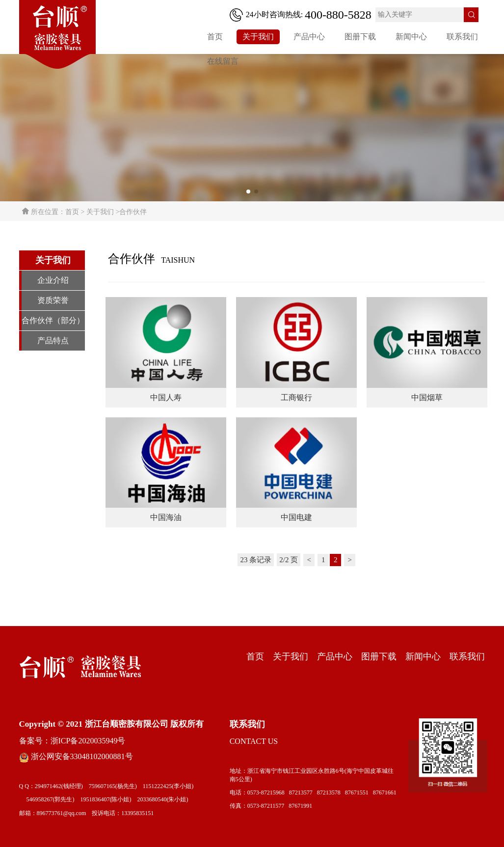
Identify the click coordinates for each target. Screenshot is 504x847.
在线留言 (223, 61)
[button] (248, 191)
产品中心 (309, 37)
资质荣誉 (53, 300)
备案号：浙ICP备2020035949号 (72, 741)
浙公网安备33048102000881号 (76, 757)
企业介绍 (53, 280)
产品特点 (53, 341)
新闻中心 (411, 37)
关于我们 (258, 37)
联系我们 (462, 37)
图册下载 (360, 37)
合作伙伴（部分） (53, 320)
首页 (215, 37)
